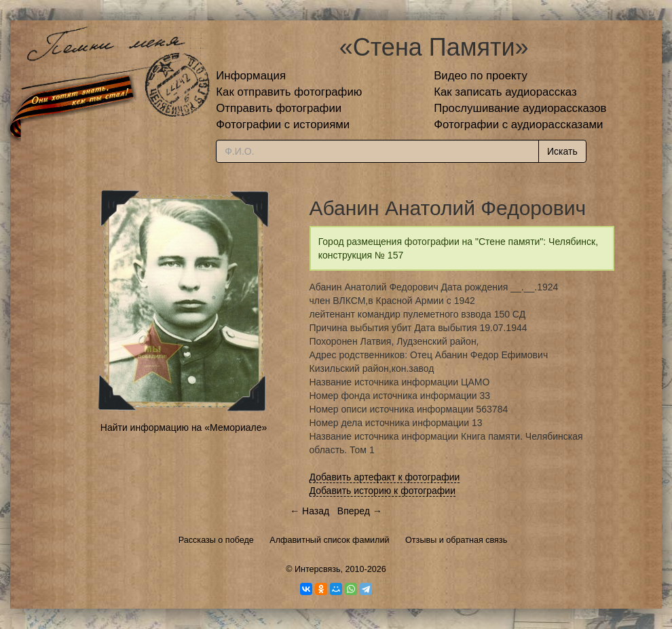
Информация (251, 76)
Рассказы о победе (216, 540)
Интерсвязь (318, 569)
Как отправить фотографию (289, 92)
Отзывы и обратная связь (456, 540)
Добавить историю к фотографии (383, 491)
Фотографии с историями (283, 125)
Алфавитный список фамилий (329, 540)
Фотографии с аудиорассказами (518, 125)
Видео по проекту (481, 76)
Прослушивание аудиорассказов (520, 108)
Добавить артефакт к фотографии (385, 477)
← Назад (310, 511)
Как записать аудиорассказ (505, 92)
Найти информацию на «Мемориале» (184, 427)
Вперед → (360, 511)
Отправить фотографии (279, 108)
